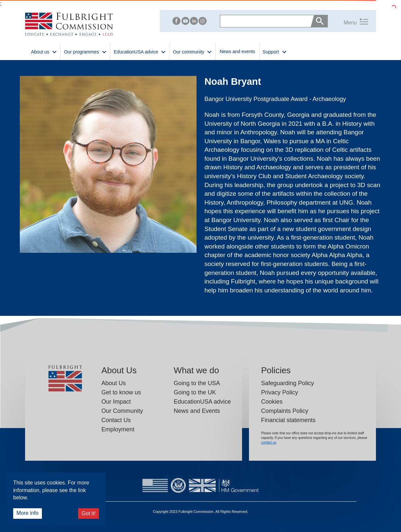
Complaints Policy (285, 411)
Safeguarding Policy (288, 383)
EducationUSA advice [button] (140, 51)
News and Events (197, 411)
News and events (237, 51)
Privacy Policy (280, 392)
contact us (269, 442)
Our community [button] (192, 51)
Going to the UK (195, 392)
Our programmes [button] (85, 51)
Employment (118, 429)
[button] (348, 21)
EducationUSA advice (202, 402)
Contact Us (116, 420)
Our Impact (116, 402)
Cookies (272, 402)
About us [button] (44, 51)
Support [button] (275, 51)
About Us (113, 383)
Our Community (122, 411)
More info (28, 513)
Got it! (89, 513)
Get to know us (121, 392)
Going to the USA (197, 383)
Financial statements (288, 420)
